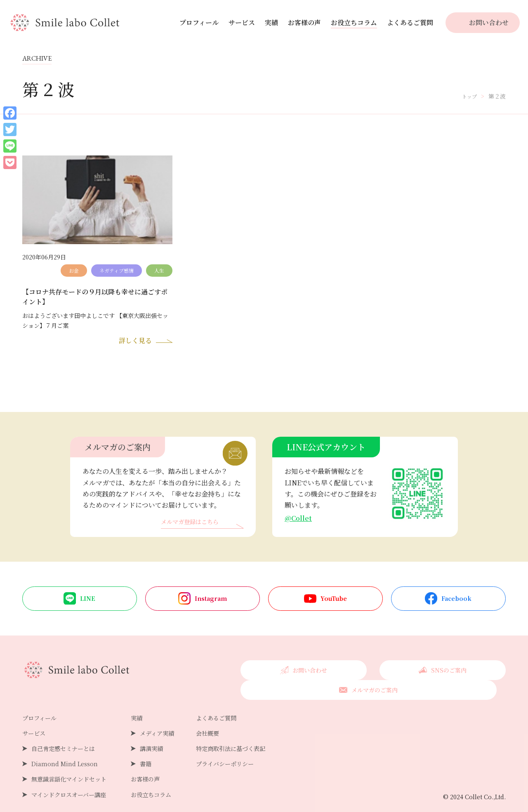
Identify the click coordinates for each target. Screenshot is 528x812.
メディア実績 (170, 720)
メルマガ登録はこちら (194, 527)
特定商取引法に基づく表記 (252, 736)
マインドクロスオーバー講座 (74, 782)
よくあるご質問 (410, 22)
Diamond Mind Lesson (67, 751)
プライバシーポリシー (245, 751)
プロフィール (199, 22)
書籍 (157, 751)
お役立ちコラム (354, 22)
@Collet (299, 523)
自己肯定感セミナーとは (68, 736)
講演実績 (164, 736)
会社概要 (226, 720)
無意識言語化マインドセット (74, 766)
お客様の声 (304, 22)
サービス (242, 22)
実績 (271, 22)
